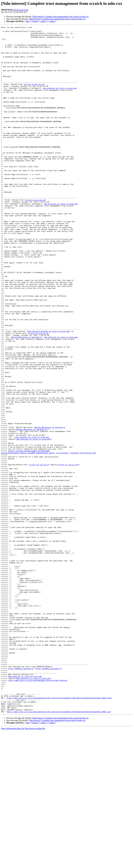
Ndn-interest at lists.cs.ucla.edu (25, 807)
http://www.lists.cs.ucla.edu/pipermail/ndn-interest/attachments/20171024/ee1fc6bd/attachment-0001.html (59, 832)
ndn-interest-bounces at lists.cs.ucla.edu (49, 392)
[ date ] (28, 21)
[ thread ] (35, 21)
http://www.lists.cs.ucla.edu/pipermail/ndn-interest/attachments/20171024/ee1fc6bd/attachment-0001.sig (59, 849)
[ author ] (52, 21)
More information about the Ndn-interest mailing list (23, 866)
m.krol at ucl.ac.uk (20, 10)
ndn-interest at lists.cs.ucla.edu (60, 101)
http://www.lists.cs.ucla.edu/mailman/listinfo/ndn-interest (38, 811)
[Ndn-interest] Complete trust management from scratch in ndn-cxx (60, 17)
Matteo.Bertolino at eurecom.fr (27, 399)
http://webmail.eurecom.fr (21, 797)
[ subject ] (44, 21)
